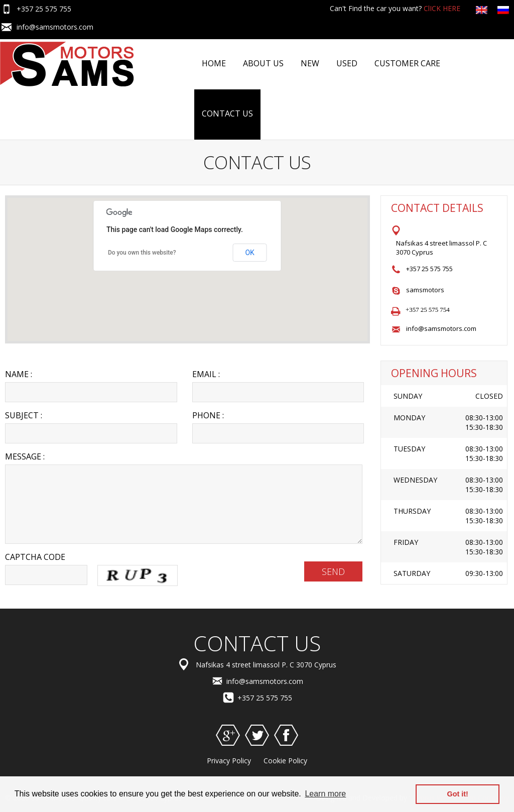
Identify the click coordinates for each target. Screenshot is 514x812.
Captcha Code (35, 557)
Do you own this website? (142, 253)
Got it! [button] (458, 794)
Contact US (227, 113)
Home (214, 63)
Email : (206, 374)
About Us (263, 63)
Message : (25, 456)
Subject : (24, 415)
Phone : (208, 415)
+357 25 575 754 (428, 310)
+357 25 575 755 (44, 9)
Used (347, 63)
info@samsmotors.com (55, 27)
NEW (310, 63)
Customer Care (407, 63)
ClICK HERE (442, 8)
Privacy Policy (229, 761)
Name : (19, 374)
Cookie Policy (285, 761)
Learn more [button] (325, 794)
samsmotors (425, 290)
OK (249, 253)
